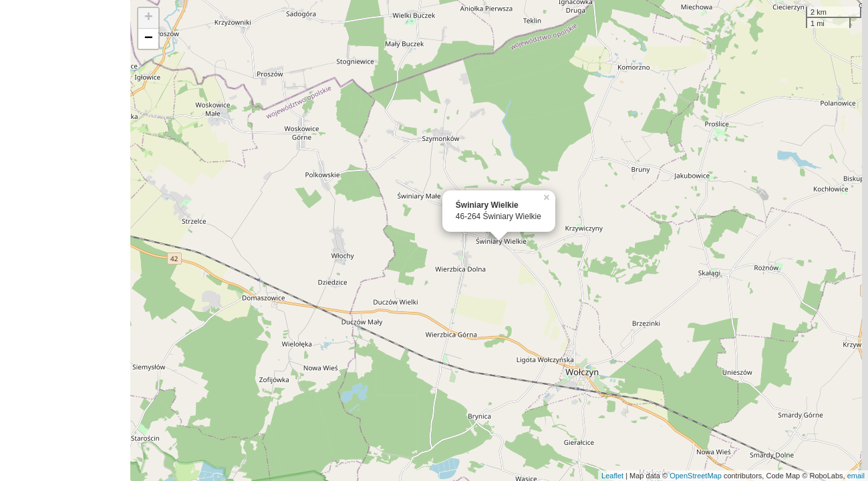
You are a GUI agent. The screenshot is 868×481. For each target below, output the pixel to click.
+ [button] (149, 18)
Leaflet (612, 476)
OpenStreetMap (696, 476)
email (856, 476)
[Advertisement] (65, 240)
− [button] (149, 39)
